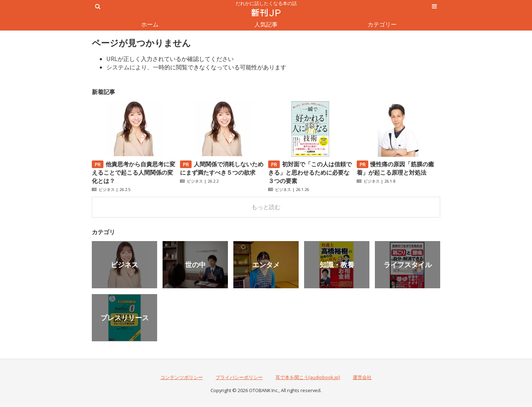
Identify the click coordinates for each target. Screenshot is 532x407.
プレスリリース (125, 318)
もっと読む (266, 207)
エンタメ (266, 264)
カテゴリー (382, 24)
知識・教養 (337, 264)
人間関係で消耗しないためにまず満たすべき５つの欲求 (222, 168)
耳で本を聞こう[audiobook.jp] (308, 377)
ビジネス (107, 189)
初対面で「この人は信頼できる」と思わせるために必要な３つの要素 (310, 172)
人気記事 (266, 24)
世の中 (195, 264)
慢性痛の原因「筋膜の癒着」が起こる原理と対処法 (396, 168)
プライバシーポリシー (239, 377)
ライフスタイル (408, 264)
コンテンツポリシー (182, 377)
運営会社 (362, 377)
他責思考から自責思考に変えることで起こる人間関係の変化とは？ (134, 172)
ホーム (150, 24)
